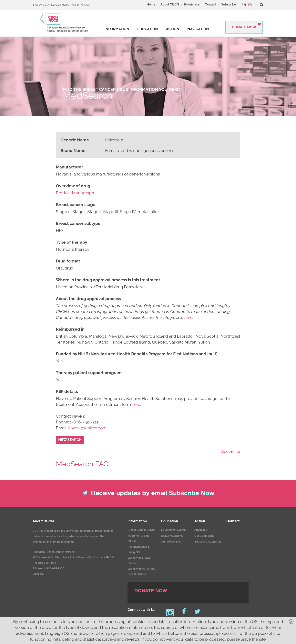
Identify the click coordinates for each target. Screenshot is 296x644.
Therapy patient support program (89, 373)
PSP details (67, 391)
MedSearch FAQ (82, 464)
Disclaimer (230, 451)
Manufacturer (69, 167)
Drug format (68, 261)
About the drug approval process (88, 299)
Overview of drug (73, 186)
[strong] (117, 29)
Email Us (38, 574)
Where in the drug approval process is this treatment (108, 280)
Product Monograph (75, 193)
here (136, 404)
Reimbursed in (70, 329)
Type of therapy (72, 242)
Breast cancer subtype (78, 223)
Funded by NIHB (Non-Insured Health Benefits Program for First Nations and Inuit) (137, 354)
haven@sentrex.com (87, 428)
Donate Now (244, 27)
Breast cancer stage (76, 205)
